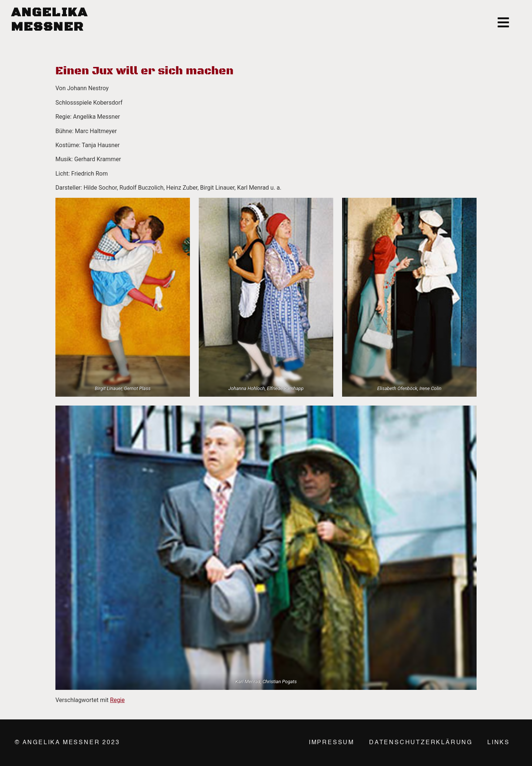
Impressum (332, 743)
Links (499, 743)
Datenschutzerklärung (421, 743)
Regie (117, 700)
